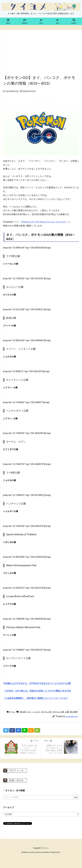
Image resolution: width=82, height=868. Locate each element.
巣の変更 (74, 712)
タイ (29, 712)
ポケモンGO (46, 712)
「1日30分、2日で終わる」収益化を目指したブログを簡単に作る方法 (37, 691)
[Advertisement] (41, 52)
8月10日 (23, 712)
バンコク (36, 712)
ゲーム (12, 712)
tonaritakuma (72, 716)
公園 (67, 712)
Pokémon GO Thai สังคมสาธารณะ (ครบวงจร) (43, 222)
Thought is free (55, 852)
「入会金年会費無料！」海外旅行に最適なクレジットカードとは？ (36, 698)
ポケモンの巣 (58, 712)
